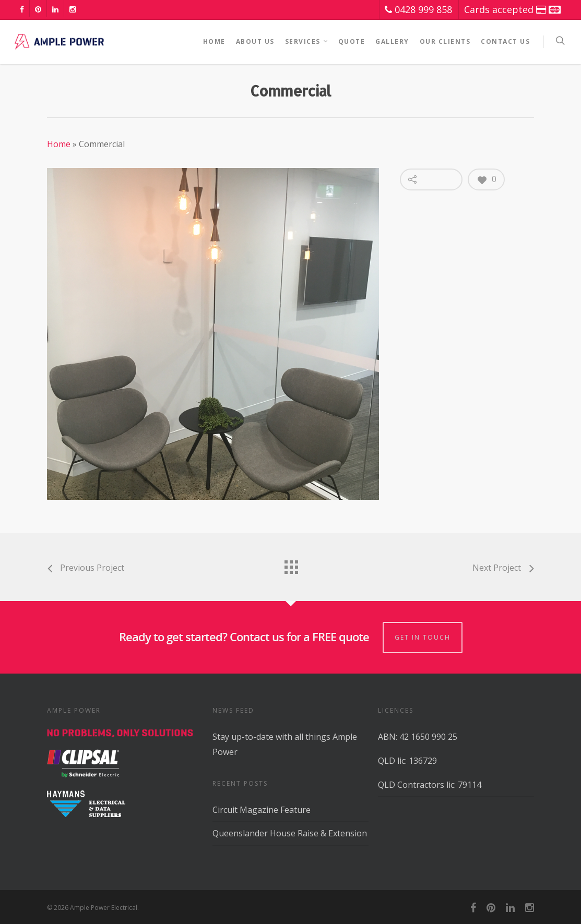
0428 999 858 (418, 9)
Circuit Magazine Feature (262, 810)
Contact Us (505, 41)
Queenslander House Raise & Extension (290, 833)
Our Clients (445, 41)
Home (214, 41)
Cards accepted (512, 9)
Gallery (392, 41)
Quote (352, 41)
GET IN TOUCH (423, 637)
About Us (255, 41)
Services (307, 42)
